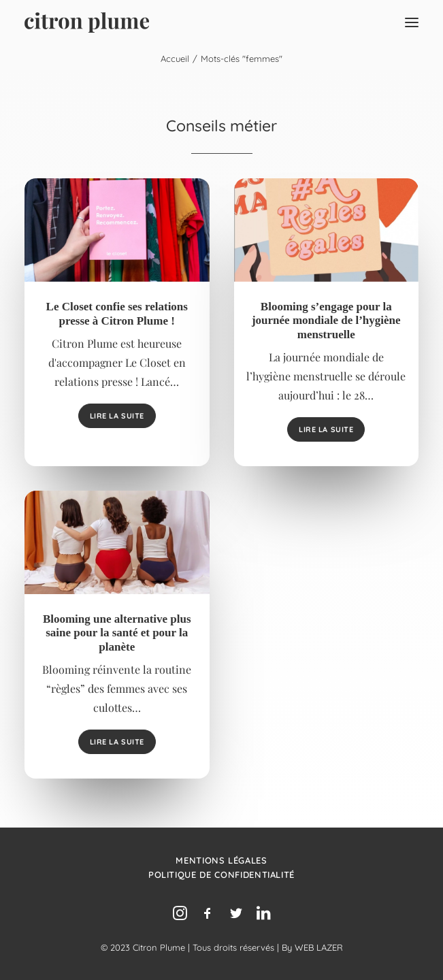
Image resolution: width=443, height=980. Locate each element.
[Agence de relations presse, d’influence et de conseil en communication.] (87, 22)
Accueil (175, 59)
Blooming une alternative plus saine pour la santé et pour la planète (117, 633)
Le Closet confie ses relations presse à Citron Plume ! (117, 313)
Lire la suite (117, 416)
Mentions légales (221, 860)
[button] (412, 22)
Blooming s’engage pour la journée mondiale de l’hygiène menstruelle (326, 321)
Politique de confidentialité (221, 875)
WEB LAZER (319, 947)
